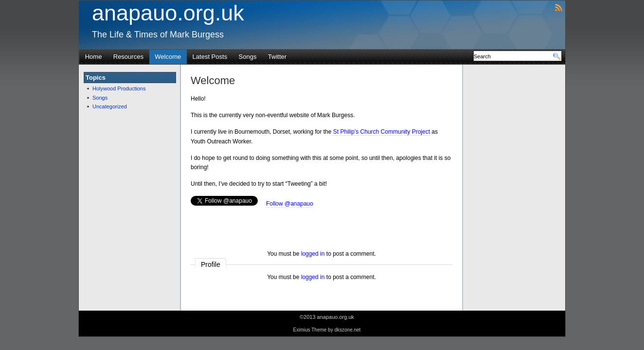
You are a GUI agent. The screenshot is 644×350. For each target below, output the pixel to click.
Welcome (168, 57)
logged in (313, 254)
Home (94, 57)
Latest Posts (210, 57)
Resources (128, 57)
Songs (248, 57)
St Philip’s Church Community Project (382, 132)
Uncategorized (110, 106)
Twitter (277, 57)
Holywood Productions (119, 88)
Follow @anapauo (290, 204)
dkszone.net (347, 330)
